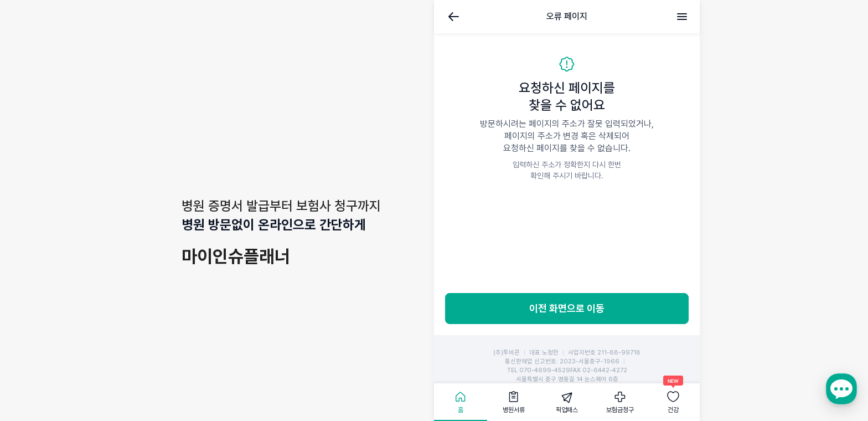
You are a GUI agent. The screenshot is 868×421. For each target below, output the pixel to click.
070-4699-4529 (545, 370)
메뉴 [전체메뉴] (682, 17)
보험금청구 (620, 410)
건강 (673, 410)
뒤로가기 (454, 17)
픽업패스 (567, 410)
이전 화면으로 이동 (567, 308)
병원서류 (514, 410)
